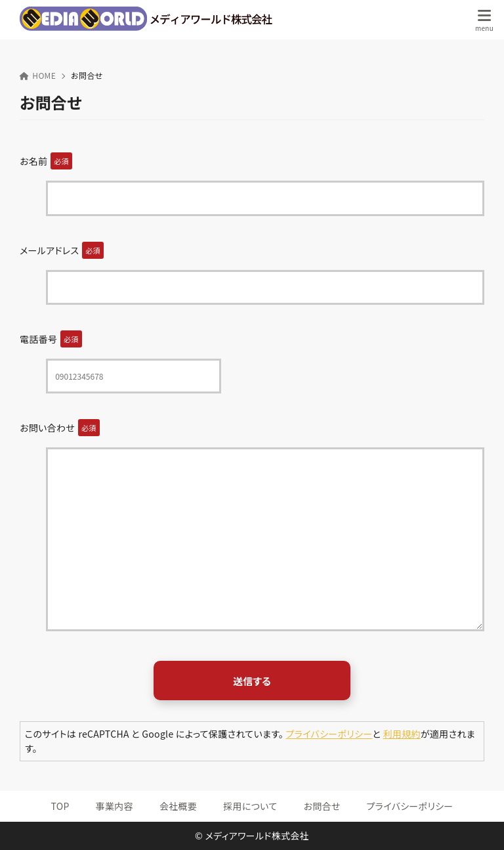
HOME (38, 75)
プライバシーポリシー (329, 734)
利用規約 (402, 734)
